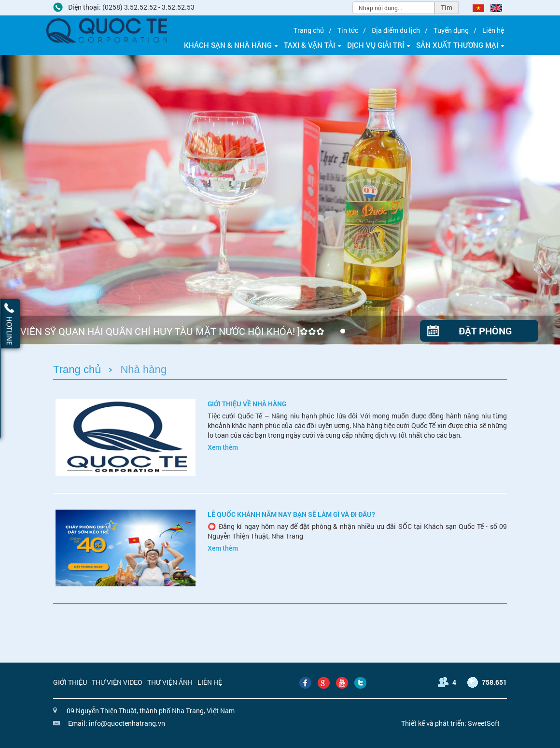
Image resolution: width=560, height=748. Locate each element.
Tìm (447, 7)
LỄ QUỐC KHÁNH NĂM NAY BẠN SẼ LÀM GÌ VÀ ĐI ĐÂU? (291, 514)
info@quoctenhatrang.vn (127, 723)
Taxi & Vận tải (313, 45)
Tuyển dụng (451, 30)
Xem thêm (223, 447)
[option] (280, 200)
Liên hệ (493, 30)
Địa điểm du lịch (396, 30)
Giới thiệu (70, 682)
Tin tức (348, 30)
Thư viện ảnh (170, 682)
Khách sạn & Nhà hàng (231, 45)
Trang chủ (309, 30)
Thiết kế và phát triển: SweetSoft (450, 723)
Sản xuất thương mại (460, 45)
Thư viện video (117, 682)
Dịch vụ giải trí (379, 45)
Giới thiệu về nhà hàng (247, 404)
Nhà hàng (143, 369)
